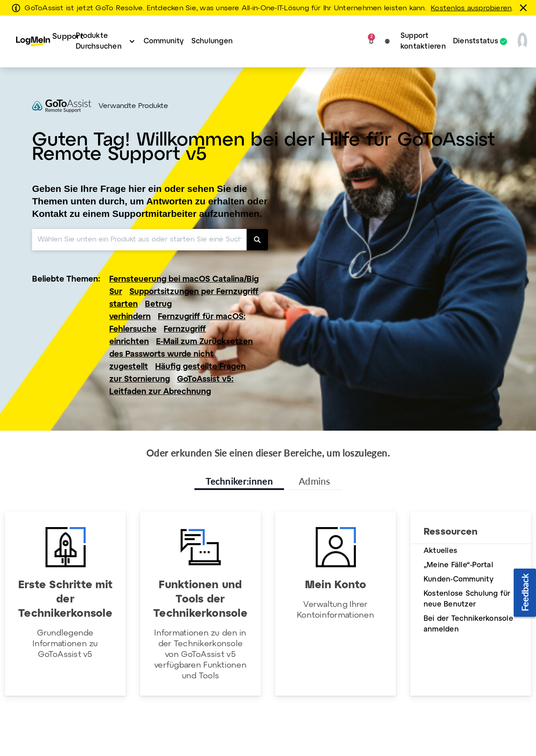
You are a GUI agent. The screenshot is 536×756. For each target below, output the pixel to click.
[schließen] (525, 8)
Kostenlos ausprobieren (471, 8)
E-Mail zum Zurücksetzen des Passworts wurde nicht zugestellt (181, 355)
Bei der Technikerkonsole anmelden (468, 624)
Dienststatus (476, 42)
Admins (315, 481)
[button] (371, 42)
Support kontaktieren (423, 41)
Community (164, 41)
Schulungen (212, 41)
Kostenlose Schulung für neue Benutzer (467, 599)
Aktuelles (440, 551)
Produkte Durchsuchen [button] (99, 41)
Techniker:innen (239, 481)
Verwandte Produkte (133, 106)
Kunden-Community (459, 579)
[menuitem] (39, 42)
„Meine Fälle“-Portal (458, 565)
